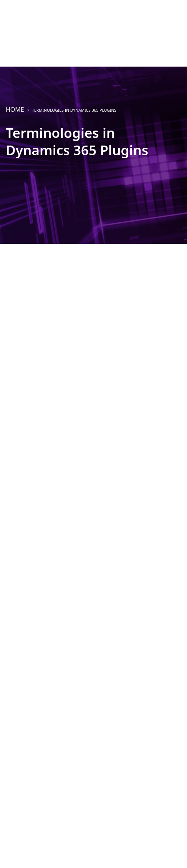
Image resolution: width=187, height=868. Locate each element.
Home (15, 109)
